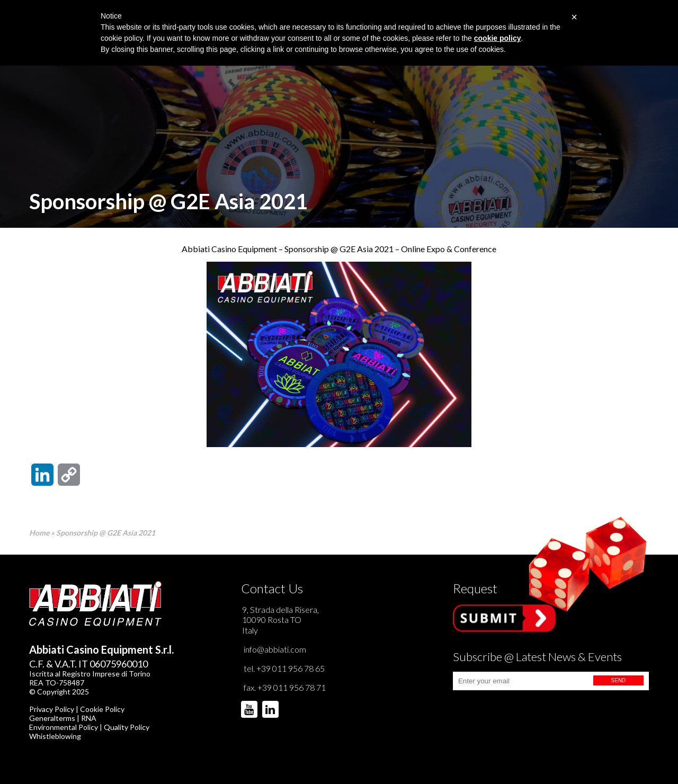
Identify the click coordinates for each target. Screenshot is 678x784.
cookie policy (498, 38)
